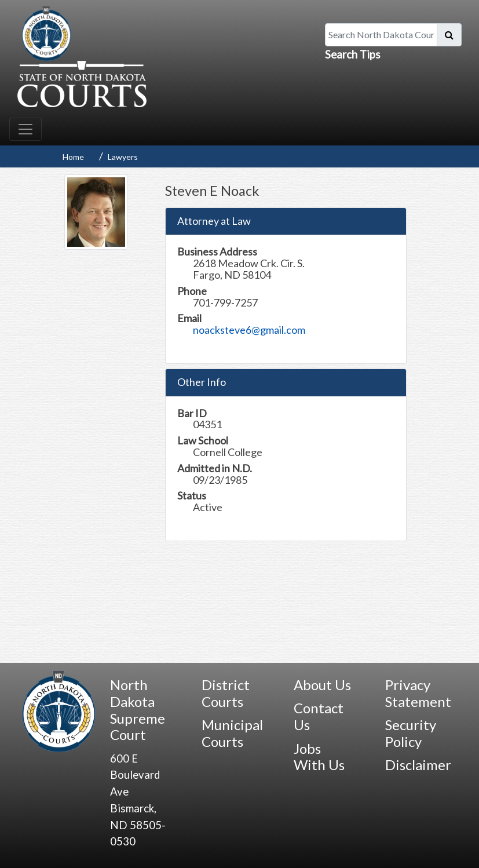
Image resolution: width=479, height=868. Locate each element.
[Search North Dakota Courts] (381, 35)
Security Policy (411, 733)
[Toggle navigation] (25, 129)
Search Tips (353, 54)
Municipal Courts (232, 733)
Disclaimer (418, 765)
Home (73, 157)
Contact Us (319, 716)
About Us (322, 685)
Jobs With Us (319, 757)
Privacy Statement (418, 693)
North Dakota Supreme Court (138, 710)
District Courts (226, 693)
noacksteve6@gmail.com (249, 330)
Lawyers (123, 157)
